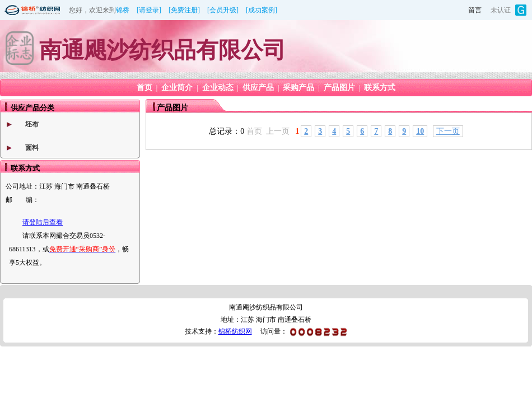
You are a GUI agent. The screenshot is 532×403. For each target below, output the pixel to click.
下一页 (448, 131)
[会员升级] (223, 10)
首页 (144, 88)
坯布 (32, 124)
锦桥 (123, 10)
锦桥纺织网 (235, 331)
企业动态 (218, 88)
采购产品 (298, 88)
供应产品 (258, 88)
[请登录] (149, 10)
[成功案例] (262, 10)
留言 (475, 10)
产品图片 (339, 88)
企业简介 (177, 88)
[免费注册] (184, 10)
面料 (32, 148)
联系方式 (380, 88)
